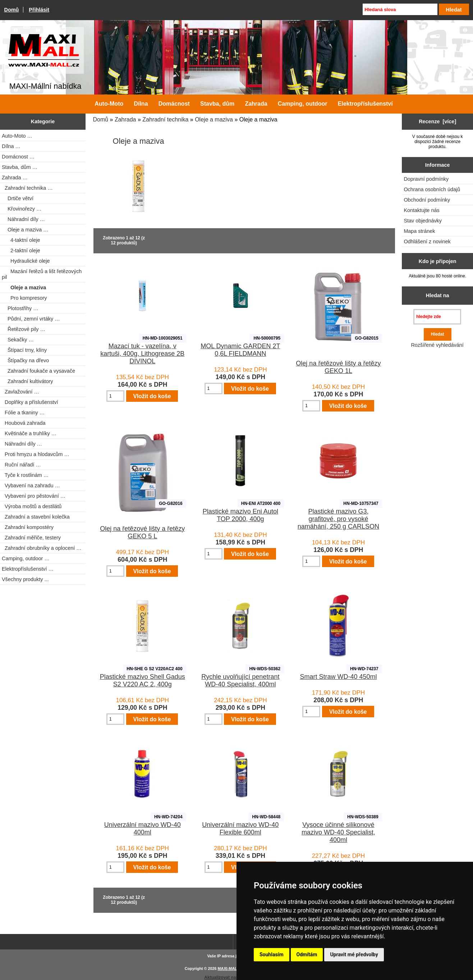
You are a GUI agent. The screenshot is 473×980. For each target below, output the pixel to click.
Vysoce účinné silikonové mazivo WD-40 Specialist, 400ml (338, 832)
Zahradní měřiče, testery (31, 538)
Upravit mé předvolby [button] (354, 954)
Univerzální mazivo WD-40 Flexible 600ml (240, 829)
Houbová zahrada (24, 423)
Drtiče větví (18, 198)
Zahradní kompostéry (28, 527)
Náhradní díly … (23, 219)
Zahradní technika (165, 119)
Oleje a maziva (214, 119)
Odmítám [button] (307, 954)
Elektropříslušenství (365, 104)
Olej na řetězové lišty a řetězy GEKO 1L (338, 367)
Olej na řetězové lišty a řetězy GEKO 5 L (142, 532)
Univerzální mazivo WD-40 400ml (143, 829)
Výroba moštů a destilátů (32, 506)
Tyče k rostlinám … (25, 475)
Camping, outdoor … (26, 558)
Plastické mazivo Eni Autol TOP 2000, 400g (240, 515)
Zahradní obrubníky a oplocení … (42, 548)
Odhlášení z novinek (427, 241)
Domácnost (174, 104)
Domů (12, 10)
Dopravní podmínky (426, 179)
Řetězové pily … (24, 329)
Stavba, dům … (20, 167)
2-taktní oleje (21, 250)
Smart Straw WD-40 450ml (338, 677)
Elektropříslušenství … (28, 569)
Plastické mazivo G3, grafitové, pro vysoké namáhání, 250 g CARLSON (338, 519)
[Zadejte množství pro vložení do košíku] (115, 396)
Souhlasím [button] (272, 954)
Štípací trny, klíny (24, 350)
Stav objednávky (423, 221)
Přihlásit (39, 10)
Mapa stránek (419, 231)
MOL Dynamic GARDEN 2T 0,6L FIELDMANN (240, 350)
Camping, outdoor (303, 104)
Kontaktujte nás (421, 210)
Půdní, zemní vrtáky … (31, 319)
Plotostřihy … (20, 308)
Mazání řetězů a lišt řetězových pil (42, 274)
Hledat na (438, 295)
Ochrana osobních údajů (432, 189)
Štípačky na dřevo (25, 360)
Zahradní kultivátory (27, 381)
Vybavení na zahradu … (31, 486)
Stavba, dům (217, 104)
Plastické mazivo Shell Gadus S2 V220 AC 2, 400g (143, 680)
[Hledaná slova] (400, 9)
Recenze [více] (437, 121)
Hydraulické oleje (26, 261)
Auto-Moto (109, 104)
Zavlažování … (20, 392)
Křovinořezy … (22, 209)
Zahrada (125, 119)
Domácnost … (18, 157)
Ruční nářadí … (21, 465)
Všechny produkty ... (25, 579)
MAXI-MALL (229, 969)
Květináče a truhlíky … (29, 433)
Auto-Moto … (17, 136)
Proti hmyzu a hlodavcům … (36, 454)
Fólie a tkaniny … (23, 413)
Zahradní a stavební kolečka (36, 517)
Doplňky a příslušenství (30, 402)
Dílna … (11, 146)
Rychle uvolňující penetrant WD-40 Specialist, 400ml (240, 680)
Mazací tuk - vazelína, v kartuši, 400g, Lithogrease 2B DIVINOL (142, 354)
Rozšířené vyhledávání (437, 345)
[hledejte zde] (437, 317)
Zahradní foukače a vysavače (38, 371)
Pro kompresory (24, 298)
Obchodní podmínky (427, 200)
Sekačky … (18, 340)
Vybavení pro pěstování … (34, 496)
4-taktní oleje (21, 240)
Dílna (141, 104)
